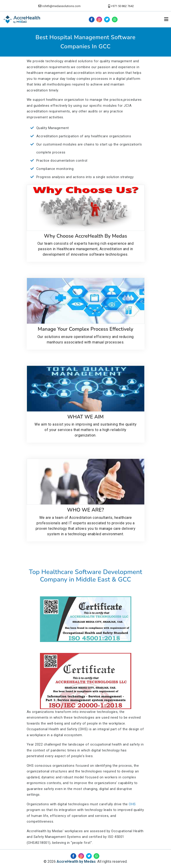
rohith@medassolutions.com (61, 6)
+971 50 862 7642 (122, 6)
